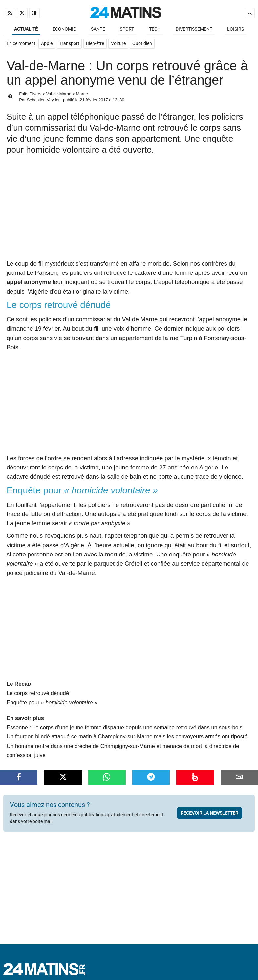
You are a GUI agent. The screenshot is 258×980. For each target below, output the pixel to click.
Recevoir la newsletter (209, 814)
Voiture (119, 44)
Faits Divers (30, 94)
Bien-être (95, 44)
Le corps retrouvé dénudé (38, 694)
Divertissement (194, 29)
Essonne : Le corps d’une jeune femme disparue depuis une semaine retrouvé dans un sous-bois (124, 728)
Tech (155, 29)
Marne (82, 94)
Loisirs (236, 29)
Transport (69, 44)
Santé (98, 29)
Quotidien (143, 44)
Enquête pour (52, 703)
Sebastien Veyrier (43, 100)
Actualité (26, 29)
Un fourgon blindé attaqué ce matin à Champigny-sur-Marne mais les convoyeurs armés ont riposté (127, 737)
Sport (127, 29)
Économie (64, 29)
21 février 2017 (94, 100)
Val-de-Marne (59, 94)
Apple (47, 44)
